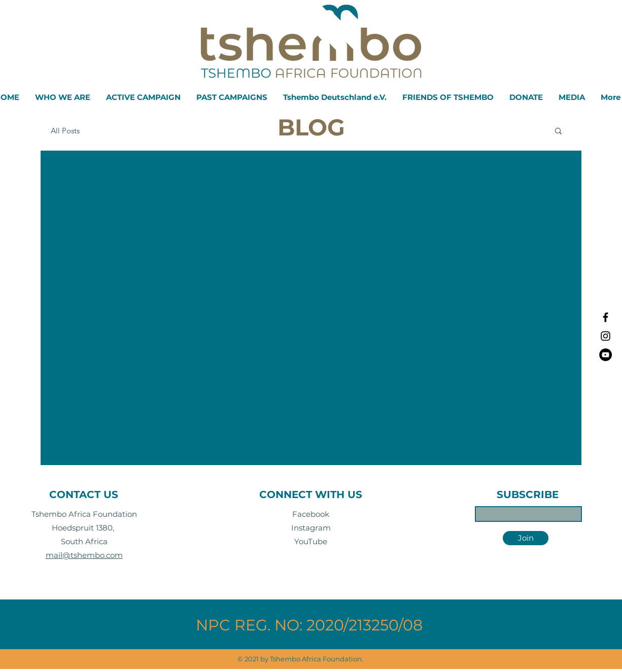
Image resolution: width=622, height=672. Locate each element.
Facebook (311, 514)
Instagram (311, 528)
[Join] (526, 538)
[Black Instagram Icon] (606, 336)
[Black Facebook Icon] (606, 317)
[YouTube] (606, 355)
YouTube (311, 541)
